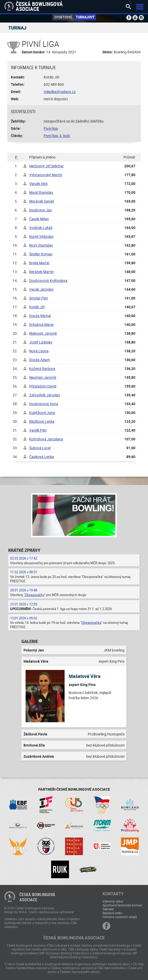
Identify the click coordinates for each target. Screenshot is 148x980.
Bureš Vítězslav (41, 236)
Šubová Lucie (40, 448)
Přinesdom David (43, 386)
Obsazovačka (91, 623)
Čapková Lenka (42, 457)
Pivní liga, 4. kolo (57, 136)
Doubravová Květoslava (48, 280)
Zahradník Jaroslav (45, 395)
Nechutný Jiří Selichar (46, 166)
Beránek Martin (41, 272)
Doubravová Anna (44, 404)
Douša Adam (40, 360)
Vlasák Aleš (38, 184)
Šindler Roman (41, 254)
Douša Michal (40, 316)
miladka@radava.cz (60, 92)
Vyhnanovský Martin (46, 175)
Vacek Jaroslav (41, 289)
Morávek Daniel (41, 201)
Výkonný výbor (113, 901)
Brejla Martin (39, 263)
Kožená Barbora (42, 369)
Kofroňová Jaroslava (46, 439)
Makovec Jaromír (43, 333)
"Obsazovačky (34, 595)
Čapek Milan (39, 219)
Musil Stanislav (41, 192)
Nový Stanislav (41, 245)
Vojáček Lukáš (41, 228)
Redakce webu (112, 913)
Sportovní (63, 17)
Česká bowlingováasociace (37, 897)
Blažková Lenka (42, 421)
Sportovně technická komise (122, 905)
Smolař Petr (39, 298)
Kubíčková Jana (42, 413)
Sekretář (108, 909)
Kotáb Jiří (37, 307)
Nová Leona (39, 351)
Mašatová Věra (85, 676)
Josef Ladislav (41, 342)
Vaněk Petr (38, 430)
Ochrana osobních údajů (120, 917)
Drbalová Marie (41, 324)
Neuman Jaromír (43, 377)
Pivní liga (51, 128)
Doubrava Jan (41, 210)
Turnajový (85, 17)
